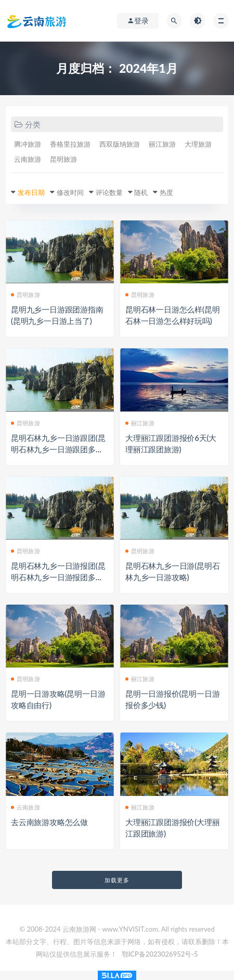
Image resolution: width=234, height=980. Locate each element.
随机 (141, 192)
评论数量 (109, 192)
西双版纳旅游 (120, 144)
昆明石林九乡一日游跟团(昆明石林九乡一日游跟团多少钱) (58, 449)
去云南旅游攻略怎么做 (49, 822)
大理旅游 (198, 144)
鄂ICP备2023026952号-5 (160, 954)
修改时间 (70, 192)
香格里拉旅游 (70, 144)
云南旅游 (28, 159)
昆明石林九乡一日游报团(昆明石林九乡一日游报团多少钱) (58, 577)
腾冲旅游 (28, 144)
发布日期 (31, 192)
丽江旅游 (162, 144)
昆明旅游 (63, 159)
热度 (166, 192)
